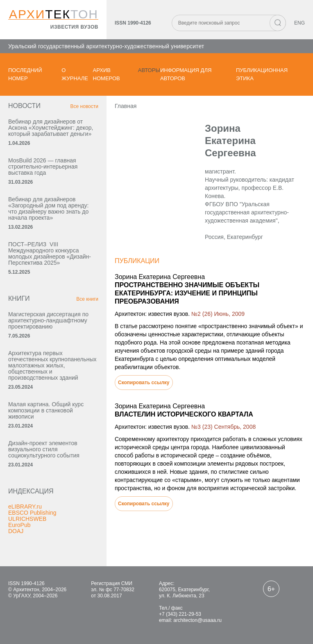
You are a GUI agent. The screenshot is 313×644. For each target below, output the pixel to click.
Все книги (87, 299)
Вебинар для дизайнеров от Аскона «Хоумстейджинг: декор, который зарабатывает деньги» (51, 128)
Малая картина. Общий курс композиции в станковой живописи (46, 410)
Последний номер (25, 74)
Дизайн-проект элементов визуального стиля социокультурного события (44, 449)
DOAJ (16, 531)
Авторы (149, 70)
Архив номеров (107, 74)
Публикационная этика (262, 74)
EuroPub (19, 525)
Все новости (84, 106)
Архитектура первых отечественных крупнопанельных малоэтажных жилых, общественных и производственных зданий (52, 365)
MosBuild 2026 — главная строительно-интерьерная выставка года (43, 167)
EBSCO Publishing (32, 513)
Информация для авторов (186, 74)
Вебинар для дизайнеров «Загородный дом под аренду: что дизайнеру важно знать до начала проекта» (48, 208)
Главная (126, 106)
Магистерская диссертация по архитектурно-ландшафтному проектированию (48, 320)
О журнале (75, 74)
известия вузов (74, 27)
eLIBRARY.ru (25, 507)
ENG (299, 23)
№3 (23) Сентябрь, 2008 (223, 427)
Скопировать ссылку (144, 383)
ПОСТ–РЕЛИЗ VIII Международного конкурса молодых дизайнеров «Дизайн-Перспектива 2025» (50, 253)
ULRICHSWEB (27, 519)
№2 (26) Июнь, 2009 (218, 314)
